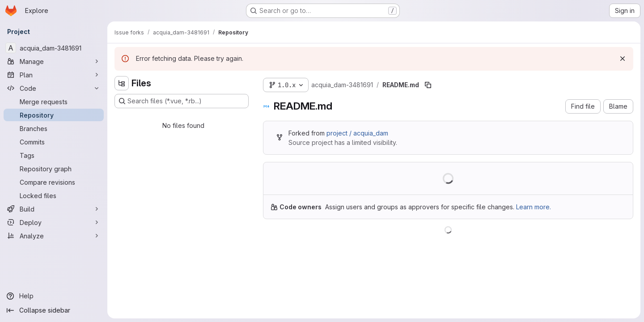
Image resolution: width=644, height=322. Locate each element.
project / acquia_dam (357, 133)
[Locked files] (54, 195)
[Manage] (54, 61)
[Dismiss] (623, 59)
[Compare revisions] (54, 182)
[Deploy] (54, 222)
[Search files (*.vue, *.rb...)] (182, 101)
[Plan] (54, 75)
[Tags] (54, 155)
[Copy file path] (428, 85)
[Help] (54, 296)
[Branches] (54, 128)
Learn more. (534, 207)
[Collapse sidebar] (54, 310)
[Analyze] (54, 236)
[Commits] (54, 142)
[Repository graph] (54, 169)
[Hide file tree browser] (122, 83)
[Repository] (54, 115)
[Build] (54, 209)
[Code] (54, 88)
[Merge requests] (54, 102)
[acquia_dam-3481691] (54, 48)
